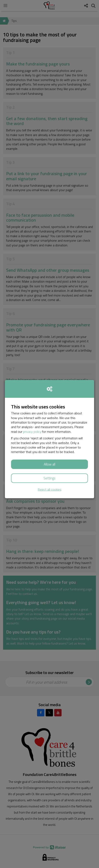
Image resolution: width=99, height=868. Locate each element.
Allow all (49, 464)
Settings (49, 478)
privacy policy (32, 432)
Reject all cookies (50, 490)
